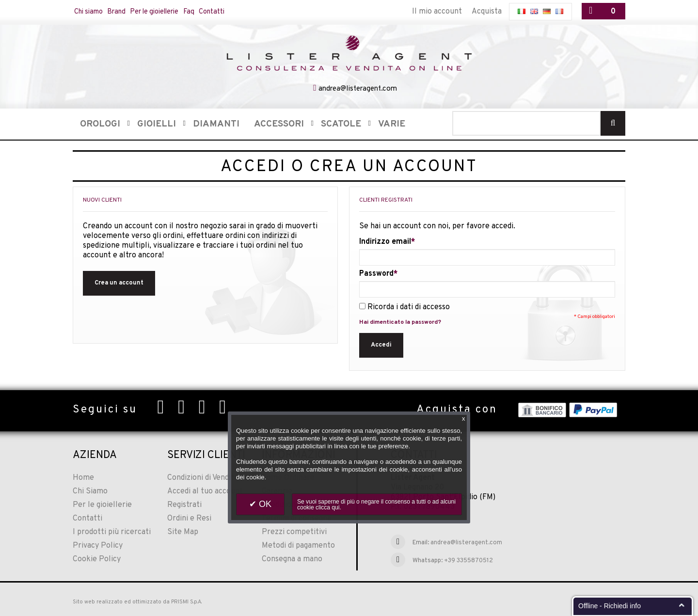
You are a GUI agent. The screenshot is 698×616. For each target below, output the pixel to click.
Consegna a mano (292, 558)
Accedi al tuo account (205, 490)
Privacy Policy (98, 545)
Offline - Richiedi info (610, 606)
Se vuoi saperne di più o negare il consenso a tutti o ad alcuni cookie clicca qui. (376, 505)
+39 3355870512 (468, 560)
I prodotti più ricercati (112, 531)
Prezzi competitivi (294, 531)
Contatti (242, 12)
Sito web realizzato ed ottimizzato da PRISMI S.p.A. (137, 601)
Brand (126, 12)
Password (376, 273)
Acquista (487, 12)
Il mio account (437, 12)
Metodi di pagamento (298, 545)
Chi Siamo (90, 490)
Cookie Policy (97, 558)
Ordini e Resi (189, 518)
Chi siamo (92, 12)
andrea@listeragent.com (358, 88)
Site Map (183, 531)
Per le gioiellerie (172, 12)
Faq (214, 12)
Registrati (184, 504)
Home (83, 477)
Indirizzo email (385, 241)
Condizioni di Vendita (203, 477)
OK (264, 504)
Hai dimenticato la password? (400, 321)
